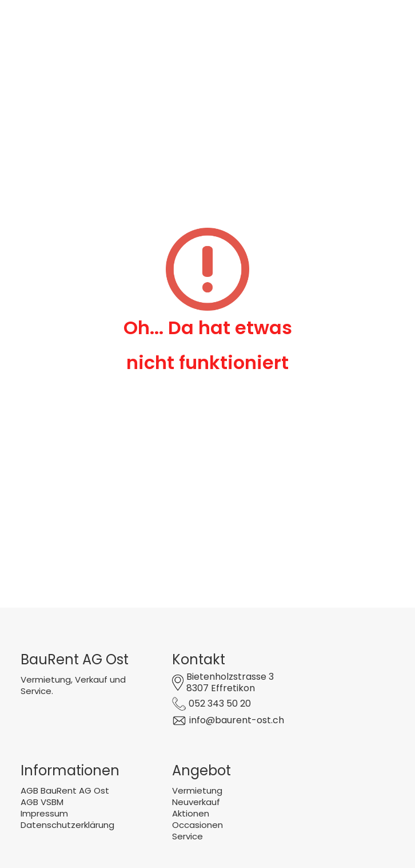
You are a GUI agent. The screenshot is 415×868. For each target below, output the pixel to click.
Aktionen (191, 813)
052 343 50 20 (220, 703)
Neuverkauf (196, 802)
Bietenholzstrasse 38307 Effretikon (230, 682)
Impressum (44, 813)
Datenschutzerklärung (67, 825)
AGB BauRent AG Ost (65, 790)
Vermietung (197, 790)
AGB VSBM (42, 802)
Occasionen (197, 825)
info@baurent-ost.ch (237, 720)
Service (187, 836)
